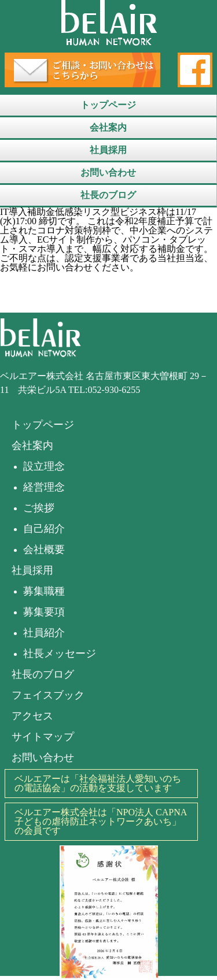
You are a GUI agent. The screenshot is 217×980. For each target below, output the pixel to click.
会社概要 (44, 550)
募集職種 (44, 591)
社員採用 (108, 150)
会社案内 (108, 127)
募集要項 (44, 612)
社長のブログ (108, 195)
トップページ (108, 105)
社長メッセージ (60, 654)
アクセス (32, 716)
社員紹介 (44, 633)
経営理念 (44, 487)
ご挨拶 (39, 508)
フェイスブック (48, 695)
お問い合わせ (108, 172)
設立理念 (44, 466)
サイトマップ (43, 737)
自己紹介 (44, 529)
